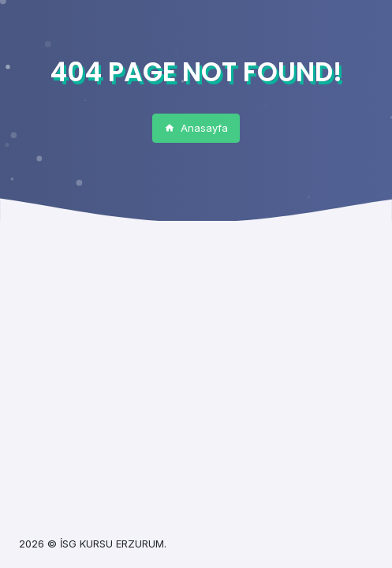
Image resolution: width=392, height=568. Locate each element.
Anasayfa (196, 128)
